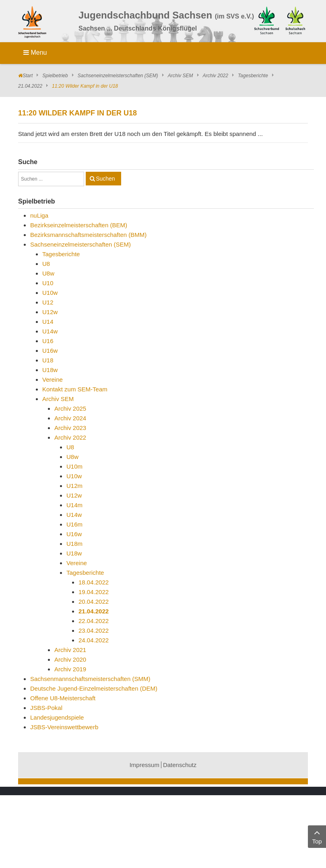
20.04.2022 (94, 602)
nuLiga (39, 215)
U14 (48, 322)
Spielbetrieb (55, 76)
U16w (50, 351)
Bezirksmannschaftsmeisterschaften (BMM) (88, 235)
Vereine (53, 379)
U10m (74, 466)
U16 (48, 341)
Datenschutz (180, 765)
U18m (74, 544)
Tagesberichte (253, 76)
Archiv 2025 (70, 408)
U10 (48, 283)
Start (28, 76)
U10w (50, 293)
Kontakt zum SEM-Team (75, 389)
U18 (48, 360)
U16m (74, 524)
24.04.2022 (94, 640)
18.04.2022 (94, 582)
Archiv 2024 (70, 418)
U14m (74, 505)
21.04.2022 (30, 86)
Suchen (105, 179)
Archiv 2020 (70, 659)
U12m (74, 486)
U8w (48, 273)
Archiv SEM (181, 76)
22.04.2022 (94, 621)
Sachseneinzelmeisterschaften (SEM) (118, 76)
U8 (46, 264)
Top (317, 836)
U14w (50, 331)
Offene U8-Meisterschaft (63, 698)
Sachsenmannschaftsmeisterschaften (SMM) (90, 679)
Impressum (144, 765)
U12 (48, 302)
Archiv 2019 (70, 669)
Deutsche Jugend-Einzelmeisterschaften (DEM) (94, 688)
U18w (50, 370)
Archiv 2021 (70, 650)
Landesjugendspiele (57, 717)
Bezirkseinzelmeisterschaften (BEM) (79, 225)
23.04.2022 (94, 630)
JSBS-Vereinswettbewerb (64, 727)
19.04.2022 (94, 592)
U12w (50, 312)
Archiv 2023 (70, 428)
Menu (35, 52)
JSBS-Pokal (46, 708)
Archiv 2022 (216, 76)
